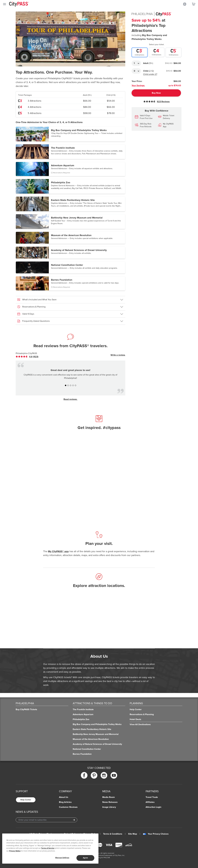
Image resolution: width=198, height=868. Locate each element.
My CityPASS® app (58, 551)
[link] (27, 357)
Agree (85, 858)
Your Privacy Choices (156, 834)
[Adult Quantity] (136, 63)
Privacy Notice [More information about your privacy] (15, 851)
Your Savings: (138, 86)
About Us (64, 797)
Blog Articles (65, 802)
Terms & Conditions (113, 834)
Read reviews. (70, 399)
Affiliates (150, 802)
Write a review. (118, 355)
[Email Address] (46, 820)
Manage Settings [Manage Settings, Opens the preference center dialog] (62, 858)
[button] (70, 134)
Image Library (109, 807)
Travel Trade (152, 797)
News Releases (110, 802)
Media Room (109, 797)
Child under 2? (150, 74)
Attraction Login (153, 807)
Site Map (133, 834)
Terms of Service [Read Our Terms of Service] (48, 848)
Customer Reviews (68, 807)
